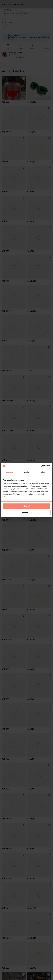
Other (6, 28)
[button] (50, 4)
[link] (45, 47)
